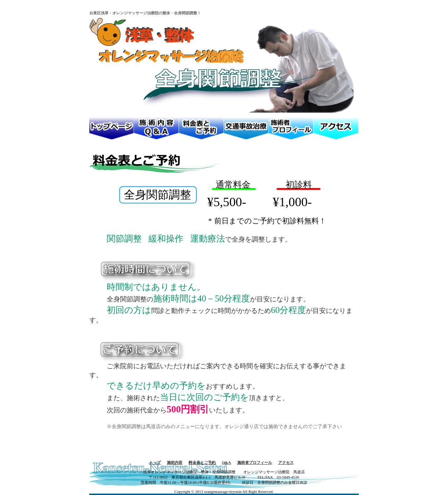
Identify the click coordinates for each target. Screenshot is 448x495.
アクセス (286, 462)
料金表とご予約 (202, 462)
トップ (155, 462)
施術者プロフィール (255, 462)
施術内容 (175, 462)
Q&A (226, 462)
